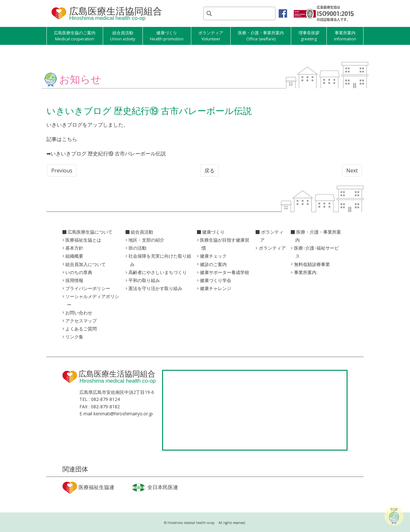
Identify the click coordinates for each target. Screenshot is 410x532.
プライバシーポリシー (88, 288)
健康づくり (213, 232)
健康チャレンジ (216, 288)
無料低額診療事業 (312, 264)
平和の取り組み (144, 280)
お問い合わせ (79, 313)
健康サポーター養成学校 (225, 272)
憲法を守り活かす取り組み (155, 288)
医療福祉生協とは (83, 240)
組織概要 (74, 256)
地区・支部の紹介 (146, 240)
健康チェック (213, 256)
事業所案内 (305, 272)
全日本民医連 (155, 488)
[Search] (239, 14)
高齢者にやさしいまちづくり (158, 272)
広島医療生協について (90, 232)
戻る (209, 170)
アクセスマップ (81, 321)
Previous (62, 170)
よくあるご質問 (81, 329)
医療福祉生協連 (88, 488)
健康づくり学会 (216, 280)
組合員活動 (142, 232)
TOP (394, 515)
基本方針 (74, 248)
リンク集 (74, 337)
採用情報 (74, 280)
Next (352, 170)
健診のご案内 (213, 264)
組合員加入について (86, 264)
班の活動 (137, 248)
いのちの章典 (79, 272)
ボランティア (272, 248)
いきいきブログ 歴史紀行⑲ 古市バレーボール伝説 (108, 154)
